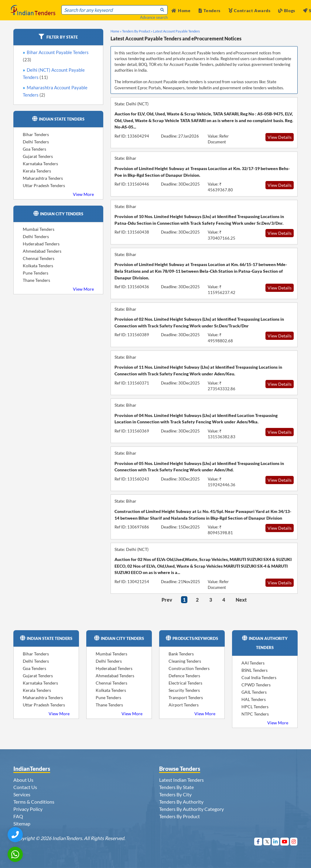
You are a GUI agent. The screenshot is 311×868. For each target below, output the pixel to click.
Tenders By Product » (137, 31)
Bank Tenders (181, 654)
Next (241, 600)
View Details (280, 137)
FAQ (18, 816)
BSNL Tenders (255, 670)
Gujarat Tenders (38, 156)
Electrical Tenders (185, 683)
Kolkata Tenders (38, 266)
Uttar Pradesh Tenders (44, 185)
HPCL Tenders (255, 707)
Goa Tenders (34, 149)
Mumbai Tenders (39, 229)
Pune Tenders (36, 273)
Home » (116, 31)
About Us (23, 780)
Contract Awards (249, 10)
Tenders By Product (179, 816)
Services (22, 794)
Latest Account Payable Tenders (176, 31)
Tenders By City (175, 794)
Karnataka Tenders (40, 164)
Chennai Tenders (39, 258)
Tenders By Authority (181, 802)
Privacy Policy (28, 809)
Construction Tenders (189, 668)
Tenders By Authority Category (191, 809)
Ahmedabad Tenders (42, 251)
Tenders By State (176, 787)
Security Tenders (184, 690)
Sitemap (22, 824)
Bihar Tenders (36, 134)
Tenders (210, 10)
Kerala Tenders (37, 171)
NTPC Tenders (255, 714)
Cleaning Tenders (185, 661)
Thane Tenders (36, 280)
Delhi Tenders (36, 142)
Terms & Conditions (34, 802)
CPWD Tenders (256, 685)
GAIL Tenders (254, 692)
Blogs (287, 10)
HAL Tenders (254, 699)
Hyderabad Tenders (41, 244)
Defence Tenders (184, 676)
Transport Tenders (186, 697)
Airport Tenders (184, 705)
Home (181, 10)
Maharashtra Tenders (43, 178)
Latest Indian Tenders (181, 780)
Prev (167, 600)
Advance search (154, 17)
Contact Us (25, 787)
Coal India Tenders (259, 677)
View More (83, 194)
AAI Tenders (253, 663)
